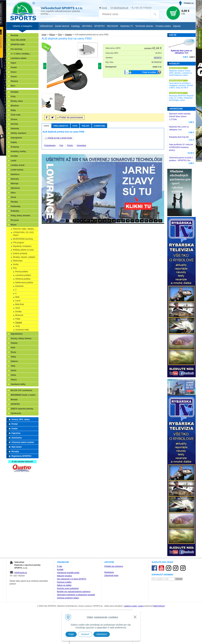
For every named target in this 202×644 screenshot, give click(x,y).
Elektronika (18, 261)
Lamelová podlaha (23, 275)
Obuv (13, 193)
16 (128, 221)
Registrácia (109, 572)
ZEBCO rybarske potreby (22, 409)
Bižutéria (15, 106)
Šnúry (13, 352)
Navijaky (15, 92)
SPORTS (158, 58)
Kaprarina (16, 433)
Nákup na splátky (64, 585)
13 (114, 221)
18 (137, 221)
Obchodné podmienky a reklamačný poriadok (76, 595)
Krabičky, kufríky (18, 151)
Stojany (14, 343)
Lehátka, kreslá (18, 165)
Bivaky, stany (17, 101)
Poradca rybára (163, 26)
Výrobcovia (16, 413)
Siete (13, 348)
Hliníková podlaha (23, 279)
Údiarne (14, 361)
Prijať (71, 634)
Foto (75, 126)
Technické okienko (144, 26)
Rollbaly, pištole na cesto (23, 250)
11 (105, 221)
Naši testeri (17, 447)
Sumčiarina (17, 438)
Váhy (13, 366)
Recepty (15, 451)
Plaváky (14, 202)
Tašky (13, 357)
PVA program (18, 243)
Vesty (18, 326)
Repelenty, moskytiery (22, 246)
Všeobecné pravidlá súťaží (68, 573)
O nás (59, 566)
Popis (46, 126)
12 (109, 221)
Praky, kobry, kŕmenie (20, 216)
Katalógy (75, 26)
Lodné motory (17, 170)
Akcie (18, 308)
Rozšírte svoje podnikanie (68, 588)
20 (146, 221)
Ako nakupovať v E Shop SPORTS (72, 579)
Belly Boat (20, 304)
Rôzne (14, 225)
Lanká (13, 161)
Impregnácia (16, 138)
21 (151, 221)
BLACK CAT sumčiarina (21, 390)
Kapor (13, 63)
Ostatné (19, 322)
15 (123, 221)
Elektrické (19, 286)
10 (100, 221)
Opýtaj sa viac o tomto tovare (58, 138)
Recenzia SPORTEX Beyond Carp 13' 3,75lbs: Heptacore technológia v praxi (181, 98)
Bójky (13, 110)
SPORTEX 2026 (18, 45)
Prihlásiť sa (189, 3)
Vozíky (16, 264)
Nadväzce (15, 174)
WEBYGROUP (159, 606)
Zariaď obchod (62, 26)
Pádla (18, 319)
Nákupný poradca (64, 576)
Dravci (14, 72)
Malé (17, 297)
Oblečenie (15, 188)
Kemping (15, 147)
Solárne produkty (20, 253)
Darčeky (14, 124)
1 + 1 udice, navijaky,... (21, 54)
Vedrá (13, 375)
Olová (13, 197)
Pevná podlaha (22, 272)
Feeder (14, 67)
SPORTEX (15, 404)
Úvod (104, 8)
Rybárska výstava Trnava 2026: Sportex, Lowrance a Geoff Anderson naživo (180, 73)
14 (118, 221)
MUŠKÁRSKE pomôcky (23, 239)
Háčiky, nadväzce (19, 133)
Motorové (19, 315)
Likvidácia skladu (19, 58)
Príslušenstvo (61, 126)
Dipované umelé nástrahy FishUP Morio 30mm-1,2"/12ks (180, 117)
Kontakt (60, 569)
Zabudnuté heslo (111, 575)
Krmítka (14, 156)
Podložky (15, 211)
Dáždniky (15, 129)
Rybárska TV (127, 26)
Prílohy (86, 126)
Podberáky (16, 206)
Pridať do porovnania (71, 117)
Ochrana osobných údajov (68, 598)
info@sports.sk (121, 8)
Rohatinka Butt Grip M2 (179, 137)
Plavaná (14, 81)
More (13, 86)
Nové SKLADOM (18, 40)
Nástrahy (15, 179)
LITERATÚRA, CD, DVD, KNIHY (23, 234)
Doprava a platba (64, 582)
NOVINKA (87, 26)
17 (132, 221)
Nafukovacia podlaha (24, 283)
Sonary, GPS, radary (21, 419)
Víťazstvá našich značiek (23, 442)
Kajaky (14, 142)
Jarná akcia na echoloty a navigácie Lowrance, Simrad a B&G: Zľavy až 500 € (181, 85)
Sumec (14, 77)
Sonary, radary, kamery (21, 338)
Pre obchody (16, 49)
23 (160, 221)
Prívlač (15, 424)
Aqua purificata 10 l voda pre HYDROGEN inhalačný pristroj (181, 147)
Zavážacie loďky (22, 330)
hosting (141, 606)
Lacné (18, 301)
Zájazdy (177, 26)
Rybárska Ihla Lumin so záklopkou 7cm (182, 52)
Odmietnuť (102, 634)
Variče (13, 370)
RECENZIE (113, 26)
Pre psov (15, 220)
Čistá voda (16, 115)
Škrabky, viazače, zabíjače (24, 257)
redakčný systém (131, 606)
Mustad (14, 400)
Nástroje (15, 184)
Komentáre (100, 126)
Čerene (14, 119)
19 (142, 221)
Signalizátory (17, 334)
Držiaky (18, 312)
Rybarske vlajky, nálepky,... (24, 229)
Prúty (13, 96)
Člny (15, 268)
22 (156, 221)
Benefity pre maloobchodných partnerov (74, 592)
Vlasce (14, 380)
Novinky (14, 35)
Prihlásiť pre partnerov (114, 566)
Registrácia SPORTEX (21, 456)
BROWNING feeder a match (23, 395)
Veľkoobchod (46, 26)
